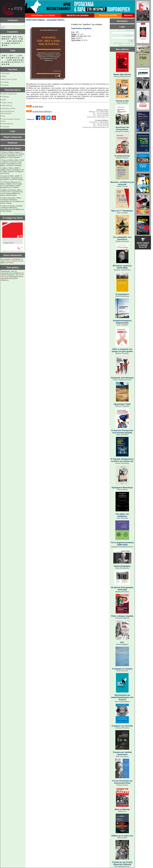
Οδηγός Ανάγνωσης (13, 137)
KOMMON (5, 97)
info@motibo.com (103, 117)
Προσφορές (122, 21)
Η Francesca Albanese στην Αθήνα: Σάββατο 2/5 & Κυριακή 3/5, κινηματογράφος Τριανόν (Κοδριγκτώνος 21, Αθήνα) (11, 185)
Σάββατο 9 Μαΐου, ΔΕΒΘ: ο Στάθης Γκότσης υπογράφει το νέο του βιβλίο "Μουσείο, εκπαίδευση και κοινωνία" (12, 171)
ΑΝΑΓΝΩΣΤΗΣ (7, 106)
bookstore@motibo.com (100, 127)
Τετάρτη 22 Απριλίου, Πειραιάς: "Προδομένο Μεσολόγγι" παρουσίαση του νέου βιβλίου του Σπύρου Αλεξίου (12, 208)
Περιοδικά (13, 70)
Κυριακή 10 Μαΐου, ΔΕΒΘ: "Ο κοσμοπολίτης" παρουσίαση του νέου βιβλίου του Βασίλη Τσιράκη (12, 178)
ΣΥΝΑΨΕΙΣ (6, 127)
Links (13, 131)
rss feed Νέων (38, 106)
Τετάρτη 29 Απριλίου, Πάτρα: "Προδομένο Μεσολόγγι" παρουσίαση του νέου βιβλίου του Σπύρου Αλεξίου (12, 201)
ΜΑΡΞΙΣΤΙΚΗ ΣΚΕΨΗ (9, 79)
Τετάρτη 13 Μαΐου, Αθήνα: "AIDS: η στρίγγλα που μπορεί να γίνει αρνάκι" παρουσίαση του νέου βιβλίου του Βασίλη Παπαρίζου (13, 163)
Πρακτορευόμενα (13, 90)
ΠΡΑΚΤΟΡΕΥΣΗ (7, 124)
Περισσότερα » (19, 214)
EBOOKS (128, 15)
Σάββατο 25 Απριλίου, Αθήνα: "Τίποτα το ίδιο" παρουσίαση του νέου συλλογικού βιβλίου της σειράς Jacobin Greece (12, 193)
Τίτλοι (13, 51)
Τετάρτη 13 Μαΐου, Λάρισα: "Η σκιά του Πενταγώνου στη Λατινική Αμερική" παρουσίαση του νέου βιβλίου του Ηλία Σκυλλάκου (12, 155)
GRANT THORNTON (9, 94)
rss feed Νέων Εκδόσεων (42, 111)
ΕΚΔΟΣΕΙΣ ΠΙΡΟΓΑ (9, 109)
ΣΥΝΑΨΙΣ (5, 85)
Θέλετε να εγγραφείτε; (127, 45)
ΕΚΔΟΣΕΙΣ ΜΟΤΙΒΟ (108, 15)
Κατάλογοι (13, 143)
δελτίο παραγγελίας (13, 261)
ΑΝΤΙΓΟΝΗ (6, 74)
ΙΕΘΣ (4, 116)
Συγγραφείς (13, 32)
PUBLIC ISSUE (7, 103)
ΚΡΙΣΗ (4, 76)
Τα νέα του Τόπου (13, 148)
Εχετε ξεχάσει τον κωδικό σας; (124, 43)
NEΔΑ (4, 100)
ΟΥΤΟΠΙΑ (5, 82)
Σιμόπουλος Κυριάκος (81, 28)
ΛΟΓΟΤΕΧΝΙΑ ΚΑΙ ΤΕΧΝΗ (43, 15)
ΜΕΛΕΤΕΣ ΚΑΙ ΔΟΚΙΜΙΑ (78, 15)
